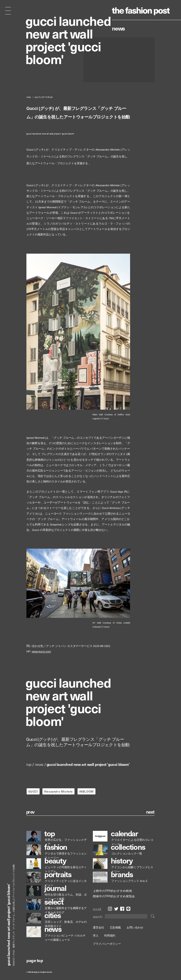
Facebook (122, 909)
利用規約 (110, 936)
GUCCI (33, 791)
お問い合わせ (135, 927)
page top (35, 960)
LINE (128, 909)
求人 (96, 936)
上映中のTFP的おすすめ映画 (112, 891)
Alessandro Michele (58, 791)
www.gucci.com (41, 652)
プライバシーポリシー (107, 944)
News (118, 28)
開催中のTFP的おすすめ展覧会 (114, 896)
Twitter (116, 909)
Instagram (110, 909)
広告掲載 (115, 927)
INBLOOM (86, 791)
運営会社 (99, 927)
